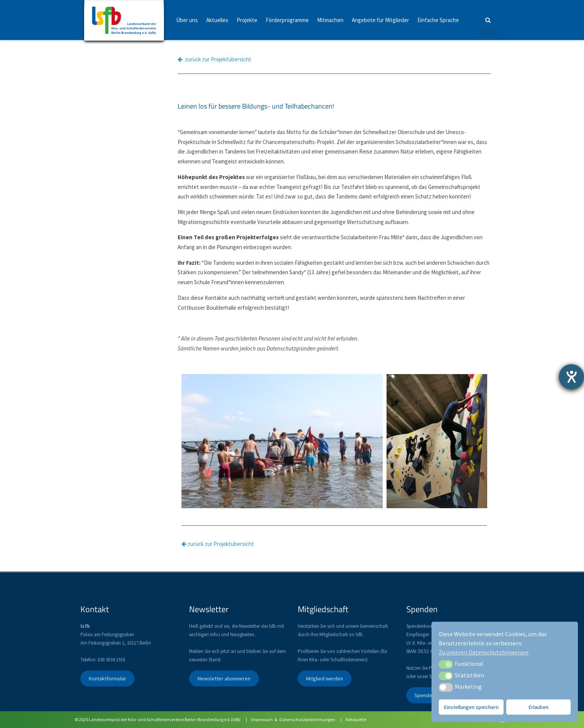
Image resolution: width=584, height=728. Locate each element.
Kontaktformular (107, 678)
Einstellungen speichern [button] (471, 707)
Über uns (187, 20)
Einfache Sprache (438, 20)
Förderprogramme (287, 20)
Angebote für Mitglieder (380, 20)
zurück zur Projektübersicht (214, 59)
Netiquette (356, 719)
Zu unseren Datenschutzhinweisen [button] (484, 652)
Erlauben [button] (539, 707)
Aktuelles (217, 20)
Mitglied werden (324, 678)
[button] (446, 664)
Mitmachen (330, 20)
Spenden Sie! (429, 695)
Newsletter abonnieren (224, 678)
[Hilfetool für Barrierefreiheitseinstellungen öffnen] (571, 377)
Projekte (247, 20)
